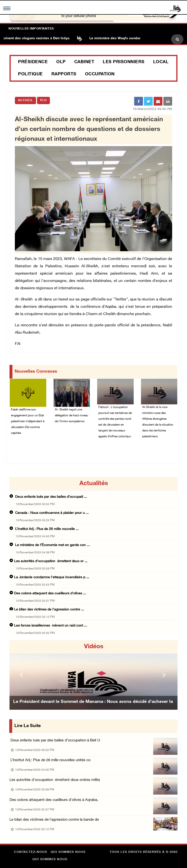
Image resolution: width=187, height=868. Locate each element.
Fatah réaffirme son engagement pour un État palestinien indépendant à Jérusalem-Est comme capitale (28, 421)
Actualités (94, 484)
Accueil (25, 100)
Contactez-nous (30, 852)
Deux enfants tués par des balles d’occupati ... (51, 497)
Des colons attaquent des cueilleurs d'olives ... (50, 594)
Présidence (33, 62)
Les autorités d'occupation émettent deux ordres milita (55, 780)
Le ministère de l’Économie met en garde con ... (52, 545)
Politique (30, 74)
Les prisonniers (124, 62)
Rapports (64, 74)
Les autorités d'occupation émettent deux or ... (51, 561)
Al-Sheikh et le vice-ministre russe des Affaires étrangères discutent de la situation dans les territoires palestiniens (158, 422)
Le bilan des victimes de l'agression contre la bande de (54, 820)
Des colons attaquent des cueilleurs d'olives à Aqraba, (54, 800)
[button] (22, 675)
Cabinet (84, 62)
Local (161, 62)
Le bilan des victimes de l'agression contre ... (49, 610)
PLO (43, 100)
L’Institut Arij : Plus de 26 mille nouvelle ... (46, 529)
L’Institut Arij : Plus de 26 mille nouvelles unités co (50, 760)
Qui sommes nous (68, 852)
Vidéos (94, 647)
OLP (61, 62)
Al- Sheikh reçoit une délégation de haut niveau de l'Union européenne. (71, 416)
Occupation (100, 74)
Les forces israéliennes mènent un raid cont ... (51, 626)
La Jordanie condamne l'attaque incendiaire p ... (52, 577)
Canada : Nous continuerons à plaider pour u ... (51, 513)
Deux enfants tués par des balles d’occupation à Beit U (55, 741)
